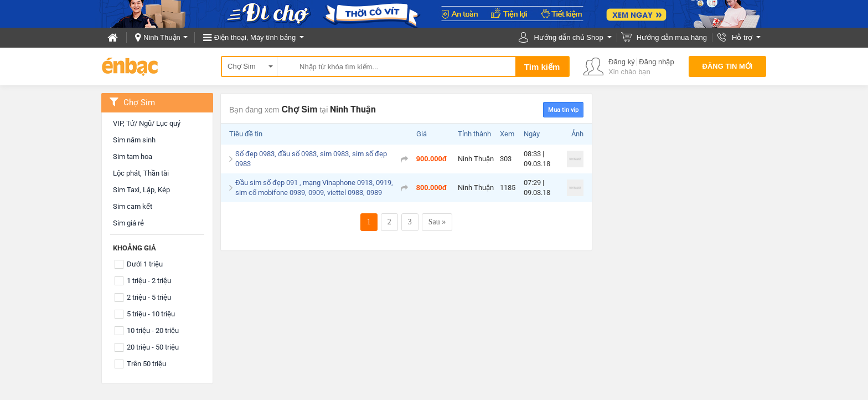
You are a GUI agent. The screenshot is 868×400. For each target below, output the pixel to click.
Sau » (437, 222)
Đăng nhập (656, 62)
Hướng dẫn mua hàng (672, 37)
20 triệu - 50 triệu (153, 347)
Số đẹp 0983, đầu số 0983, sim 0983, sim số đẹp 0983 (311, 159)
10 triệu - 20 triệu (153, 330)
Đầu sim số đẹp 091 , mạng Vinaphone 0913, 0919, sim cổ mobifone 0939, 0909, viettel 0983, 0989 (314, 188)
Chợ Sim (242, 66)
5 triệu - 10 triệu (151, 314)
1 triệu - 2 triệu (149, 281)
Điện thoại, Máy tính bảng (255, 37)
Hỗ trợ (742, 37)
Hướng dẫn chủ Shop (568, 37)
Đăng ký (622, 62)
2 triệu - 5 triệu (149, 297)
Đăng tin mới (728, 66)
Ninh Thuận (162, 37)
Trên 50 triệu (146, 364)
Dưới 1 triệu (145, 264)
